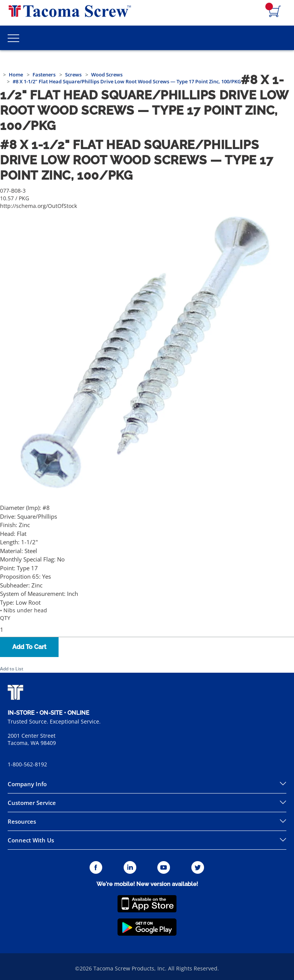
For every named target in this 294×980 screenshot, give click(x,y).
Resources (22, 821)
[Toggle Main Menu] (13, 38)
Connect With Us (31, 840)
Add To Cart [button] (29, 647)
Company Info (27, 784)
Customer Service (32, 803)
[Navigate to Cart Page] (275, 12)
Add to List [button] (12, 669)
